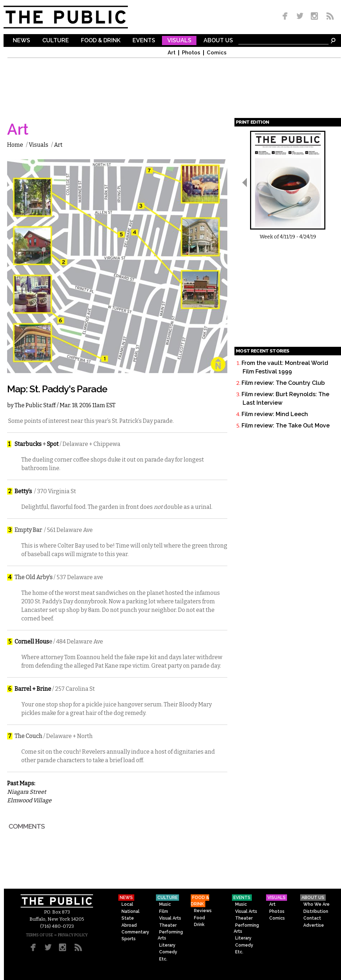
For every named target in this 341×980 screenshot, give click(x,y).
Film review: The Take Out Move (286, 426)
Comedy (168, 952)
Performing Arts (170, 935)
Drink (199, 925)
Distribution (316, 911)
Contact (312, 918)
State (128, 918)
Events (144, 41)
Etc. (163, 959)
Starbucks (28, 444)
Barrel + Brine (33, 689)
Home (15, 145)
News (21, 41)
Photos (191, 53)
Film (164, 911)
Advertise (314, 925)
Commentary (135, 932)
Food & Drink (101, 41)
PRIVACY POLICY (73, 935)
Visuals (179, 41)
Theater (168, 925)
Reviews (203, 911)
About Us (218, 41)
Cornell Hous (32, 642)
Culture (56, 41)
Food (199, 918)
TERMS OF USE (39, 935)
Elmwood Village (29, 800)
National (131, 911)
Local (127, 904)
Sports (129, 939)
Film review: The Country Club (283, 383)
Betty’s (23, 491)
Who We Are (316, 904)
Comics (217, 53)
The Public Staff (35, 405)
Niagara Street (27, 792)
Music (165, 904)
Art (172, 53)
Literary (167, 945)
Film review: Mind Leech (275, 414)
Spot (53, 444)
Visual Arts (170, 918)
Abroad (129, 925)
